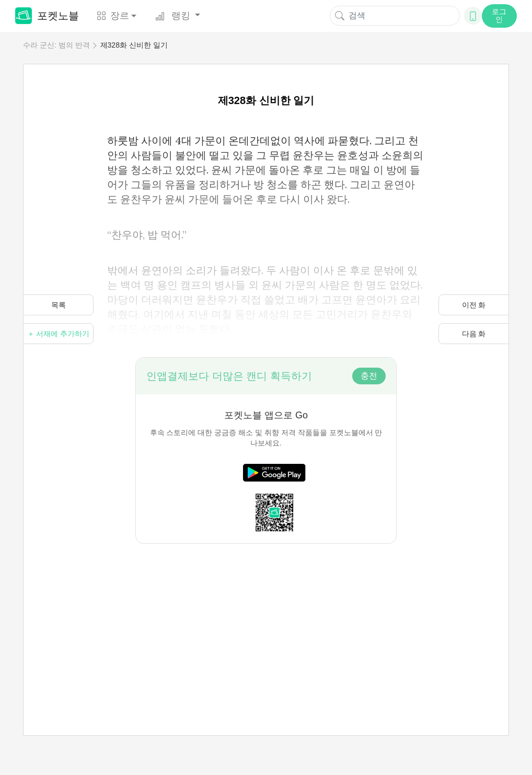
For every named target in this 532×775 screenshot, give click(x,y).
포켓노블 (47, 16)
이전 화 (474, 305)
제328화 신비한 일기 (134, 45)
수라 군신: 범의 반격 (56, 45)
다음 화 (474, 334)
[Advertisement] (266, 617)
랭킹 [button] (174, 16)
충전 (369, 376)
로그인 (499, 15)
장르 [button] (113, 16)
